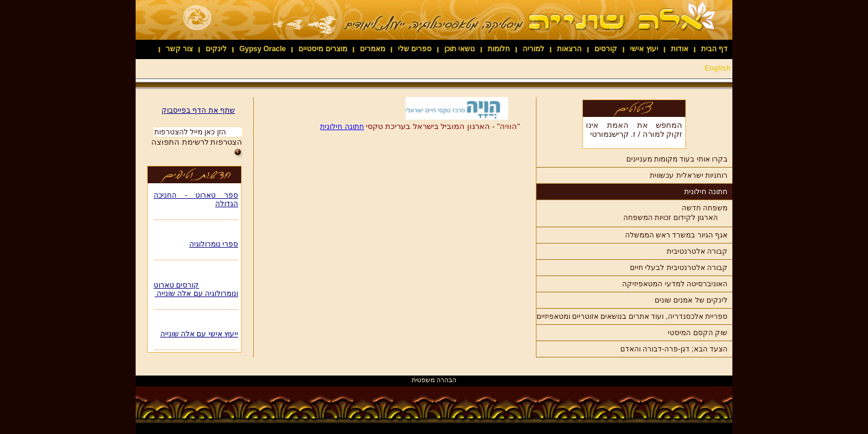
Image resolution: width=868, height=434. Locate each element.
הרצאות (569, 49)
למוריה (533, 49)
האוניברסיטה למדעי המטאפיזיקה (675, 284)
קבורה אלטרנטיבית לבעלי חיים (679, 268)
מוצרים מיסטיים (322, 49)
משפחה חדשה (705, 208)
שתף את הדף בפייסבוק (198, 110)
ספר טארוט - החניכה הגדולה (196, 201)
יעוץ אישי (644, 49)
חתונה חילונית (706, 192)
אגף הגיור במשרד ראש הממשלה (676, 235)
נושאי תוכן (460, 49)
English (718, 68)
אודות (680, 49)
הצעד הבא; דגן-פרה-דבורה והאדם (674, 349)
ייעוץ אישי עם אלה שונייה (199, 336)
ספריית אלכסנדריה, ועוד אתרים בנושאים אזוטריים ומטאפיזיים (632, 316)
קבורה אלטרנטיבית (697, 251)
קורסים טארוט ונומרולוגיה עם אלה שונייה (196, 291)
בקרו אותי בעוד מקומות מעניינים (677, 159)
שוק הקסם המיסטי (698, 333)
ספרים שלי (415, 49)
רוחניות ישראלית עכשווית (689, 175)
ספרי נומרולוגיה (214, 246)
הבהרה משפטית (434, 380)
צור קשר (179, 49)
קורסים (606, 49)
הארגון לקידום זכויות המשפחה (671, 218)
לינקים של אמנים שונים (691, 300)
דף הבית (714, 49)
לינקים (216, 49)
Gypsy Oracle (263, 49)
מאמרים (373, 49)
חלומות (499, 49)
